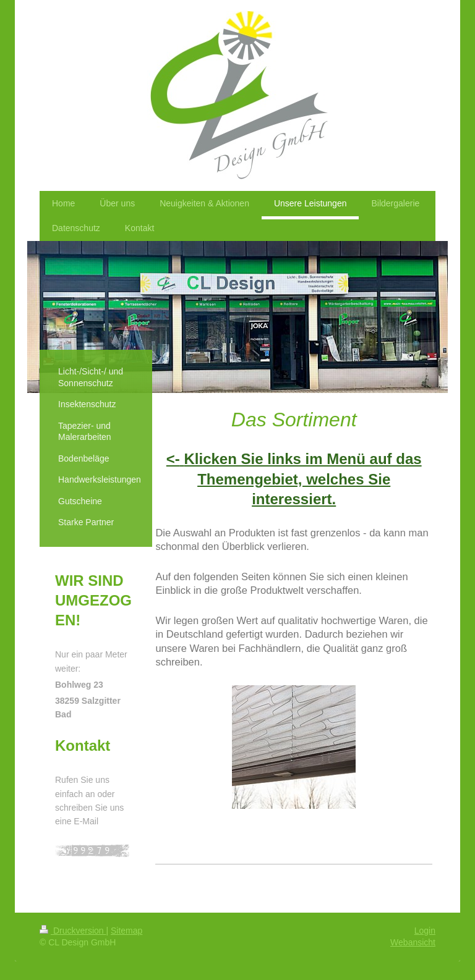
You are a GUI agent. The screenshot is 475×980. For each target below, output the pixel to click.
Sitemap (126, 931)
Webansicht (413, 942)
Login (425, 931)
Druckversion (73, 931)
